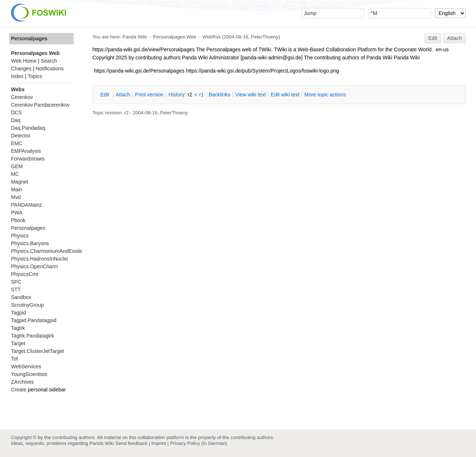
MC (15, 174)
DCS (16, 113)
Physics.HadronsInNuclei (40, 259)
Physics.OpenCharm (34, 266)
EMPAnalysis (26, 151)
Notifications (49, 69)
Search (49, 61)
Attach (455, 38)
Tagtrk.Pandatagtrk (33, 336)
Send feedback (131, 443)
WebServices (26, 366)
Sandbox (21, 297)
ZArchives (22, 382)
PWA (17, 213)
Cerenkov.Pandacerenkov (40, 105)
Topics (35, 76)
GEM (17, 166)
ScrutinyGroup (27, 305)
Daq (16, 120)
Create (19, 390)
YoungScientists (29, 374)
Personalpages (29, 38)
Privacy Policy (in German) (199, 443)
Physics (20, 236)
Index (17, 76)
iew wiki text (251, 95)
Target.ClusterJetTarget (38, 351)
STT (16, 290)
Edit (433, 38)
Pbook (18, 220)
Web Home (24, 61)
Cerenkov (22, 97)
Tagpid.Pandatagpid (34, 320)
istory (177, 95)
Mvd (16, 197)
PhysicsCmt (25, 274)
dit (106, 95)
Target (18, 343)
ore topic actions (325, 95)
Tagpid (19, 313)
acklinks (219, 95)
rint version (150, 95)
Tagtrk (18, 328)
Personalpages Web (175, 37)
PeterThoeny (265, 37)
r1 (202, 95)
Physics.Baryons (30, 243)
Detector (21, 136)
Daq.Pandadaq (28, 128)
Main (16, 189)
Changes (21, 69)
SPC (16, 282)
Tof (14, 359)
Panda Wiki (135, 37)
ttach (123, 95)
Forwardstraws (28, 159)
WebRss (212, 37)
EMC (17, 143)
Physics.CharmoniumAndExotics (48, 251)
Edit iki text (285, 95)
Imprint (159, 443)
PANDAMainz (27, 205)
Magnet (20, 182)
